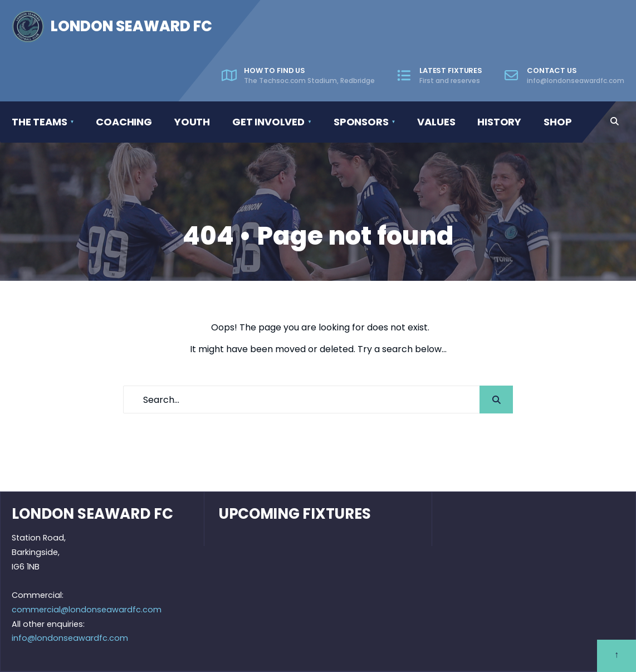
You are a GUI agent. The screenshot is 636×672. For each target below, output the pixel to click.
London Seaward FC (131, 26)
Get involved (268, 122)
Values (436, 122)
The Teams (39, 122)
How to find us (298, 75)
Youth (192, 122)
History (499, 122)
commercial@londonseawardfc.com (87, 610)
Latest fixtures (440, 75)
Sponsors (361, 122)
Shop (557, 122)
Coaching (124, 122)
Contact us (564, 75)
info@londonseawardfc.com (70, 638)
